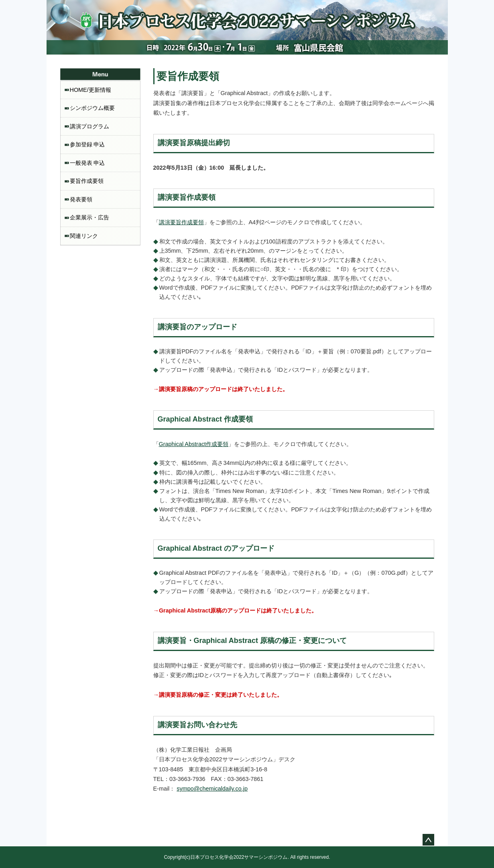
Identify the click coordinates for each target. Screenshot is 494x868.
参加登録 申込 (87, 144)
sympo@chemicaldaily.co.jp (212, 789)
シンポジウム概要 (92, 108)
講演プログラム (89, 126)
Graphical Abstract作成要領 (194, 444)
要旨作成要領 (87, 181)
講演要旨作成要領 (181, 222)
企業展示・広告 (89, 217)
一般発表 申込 (87, 163)
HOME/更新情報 (90, 90)
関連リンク (84, 236)
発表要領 (81, 199)
